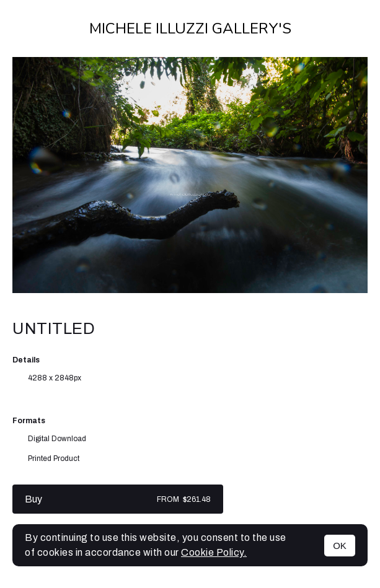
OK (340, 546)
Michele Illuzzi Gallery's (190, 29)
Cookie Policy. (214, 552)
